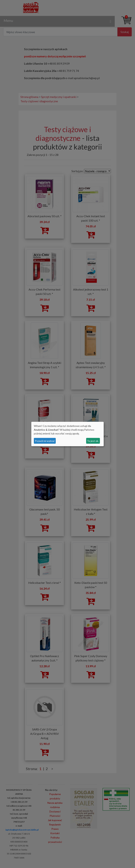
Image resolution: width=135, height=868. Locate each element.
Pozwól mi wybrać (45, 441)
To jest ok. (93, 441)
